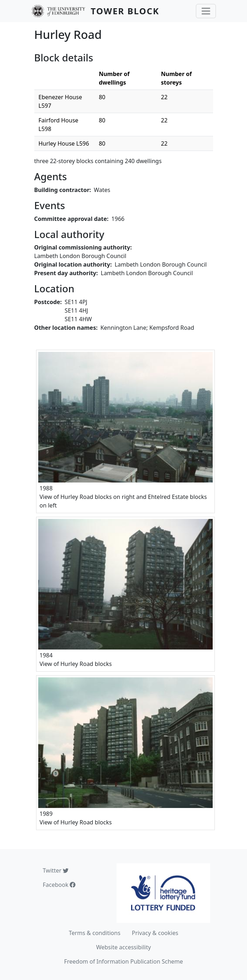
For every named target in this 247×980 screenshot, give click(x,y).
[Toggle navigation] (206, 11)
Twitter (56, 870)
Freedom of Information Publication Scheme (123, 961)
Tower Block (125, 11)
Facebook (59, 885)
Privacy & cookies (155, 933)
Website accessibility (123, 947)
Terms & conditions (94, 933)
